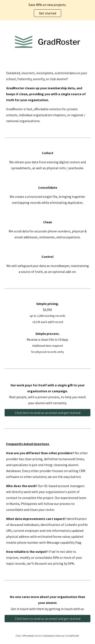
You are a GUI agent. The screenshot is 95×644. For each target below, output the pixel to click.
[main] (47, 97)
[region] (47, 10)
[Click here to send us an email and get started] (47, 413)
